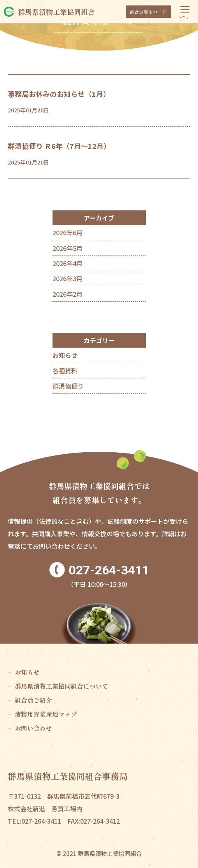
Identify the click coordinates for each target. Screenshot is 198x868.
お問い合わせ (33, 728)
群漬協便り (68, 386)
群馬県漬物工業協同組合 (56, 12)
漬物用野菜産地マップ (46, 714)
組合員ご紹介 (33, 700)
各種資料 (65, 371)
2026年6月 (67, 233)
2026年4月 (67, 263)
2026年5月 (67, 248)
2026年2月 (67, 294)
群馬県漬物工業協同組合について (61, 686)
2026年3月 (67, 278)
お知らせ (65, 355)
